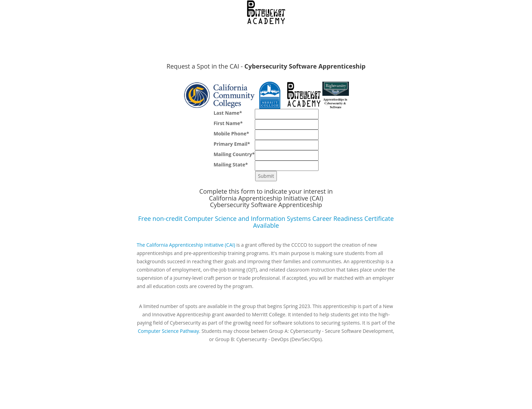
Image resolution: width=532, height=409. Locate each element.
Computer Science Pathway (169, 331)
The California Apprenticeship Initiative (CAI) (186, 245)
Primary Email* (232, 144)
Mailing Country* (234, 154)
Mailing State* (230, 165)
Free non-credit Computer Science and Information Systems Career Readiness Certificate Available (266, 222)
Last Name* (228, 113)
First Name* (228, 123)
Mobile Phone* (231, 134)
